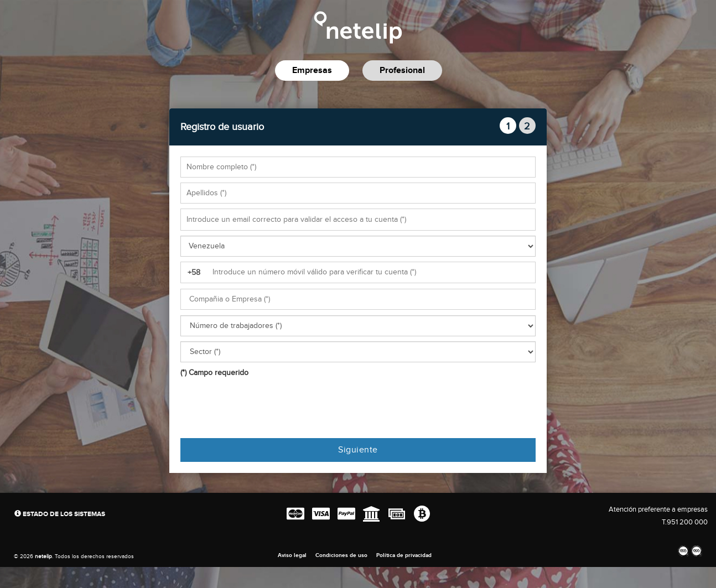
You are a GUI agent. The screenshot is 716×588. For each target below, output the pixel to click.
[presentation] (264, 408)
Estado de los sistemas (60, 514)
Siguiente (358, 450)
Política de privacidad (404, 555)
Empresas (312, 71)
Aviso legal (292, 555)
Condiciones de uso (341, 555)
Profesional (402, 71)
